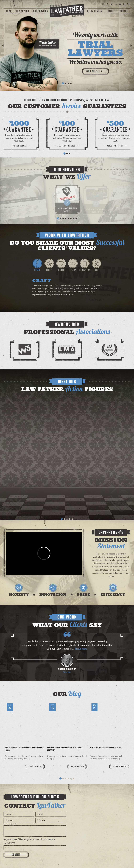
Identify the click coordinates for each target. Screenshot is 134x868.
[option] (67, 45)
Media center (95, 11)
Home (9, 11)
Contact (123, 11)
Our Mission (22, 11)
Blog (110, 11)
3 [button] (68, 83)
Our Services (40, 11)
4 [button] (71, 83)
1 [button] (63, 83)
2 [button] (66, 83)
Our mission (96, 71)
